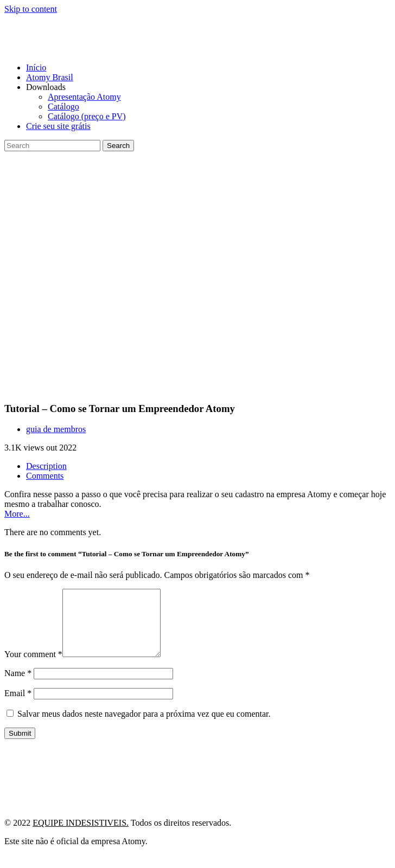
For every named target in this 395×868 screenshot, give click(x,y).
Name (18, 686)
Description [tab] (46, 466)
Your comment (33, 667)
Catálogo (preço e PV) (87, 116)
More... (17, 514)
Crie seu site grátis (58, 126)
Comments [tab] (45, 476)
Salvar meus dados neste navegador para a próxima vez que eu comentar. (144, 727)
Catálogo (63, 107)
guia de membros (56, 429)
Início (36, 67)
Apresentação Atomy (84, 97)
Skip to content (31, 9)
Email (18, 706)
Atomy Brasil (50, 77)
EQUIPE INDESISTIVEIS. (81, 836)
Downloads (46, 87)
